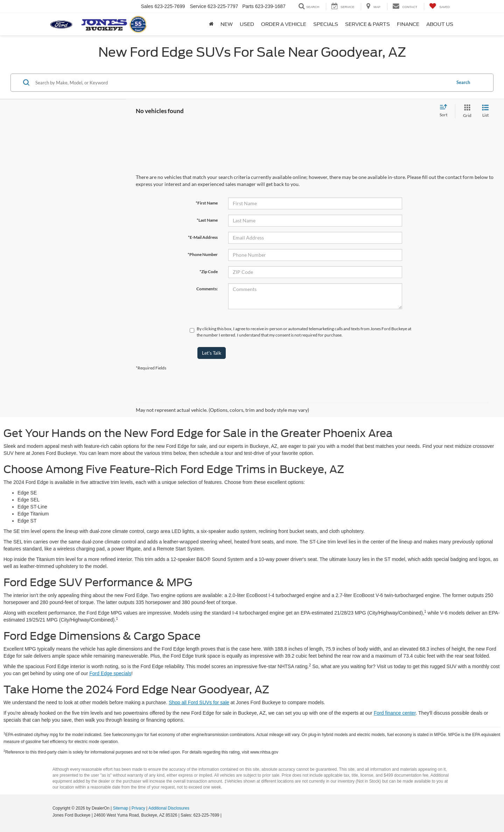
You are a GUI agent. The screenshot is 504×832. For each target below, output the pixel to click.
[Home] (211, 24)
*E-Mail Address (203, 237)
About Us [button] (440, 24)
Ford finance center (395, 713)
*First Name (207, 203)
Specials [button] (326, 24)
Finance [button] (408, 24)
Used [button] (247, 24)
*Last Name (207, 220)
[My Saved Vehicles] (439, 6)
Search (463, 82)
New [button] (227, 24)
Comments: (207, 289)
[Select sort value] (446, 111)
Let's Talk (212, 353)
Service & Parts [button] (367, 24)
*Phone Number (203, 254)
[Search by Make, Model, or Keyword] (242, 83)
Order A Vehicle (284, 24)
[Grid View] (466, 111)
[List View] (485, 111)
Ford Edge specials (110, 673)
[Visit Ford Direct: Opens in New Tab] (225, 815)
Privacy (138, 808)
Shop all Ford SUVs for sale (199, 702)
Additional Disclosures (169, 808)
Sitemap (120, 808)
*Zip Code (209, 272)
